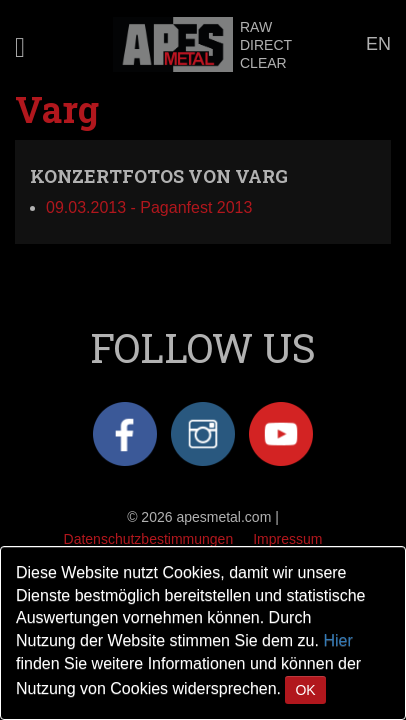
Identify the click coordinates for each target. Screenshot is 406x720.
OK (305, 690)
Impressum (287, 539)
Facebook (125, 434)
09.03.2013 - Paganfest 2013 (149, 207)
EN (378, 44)
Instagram (203, 434)
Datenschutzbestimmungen (149, 539)
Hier (337, 640)
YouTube (281, 434)
